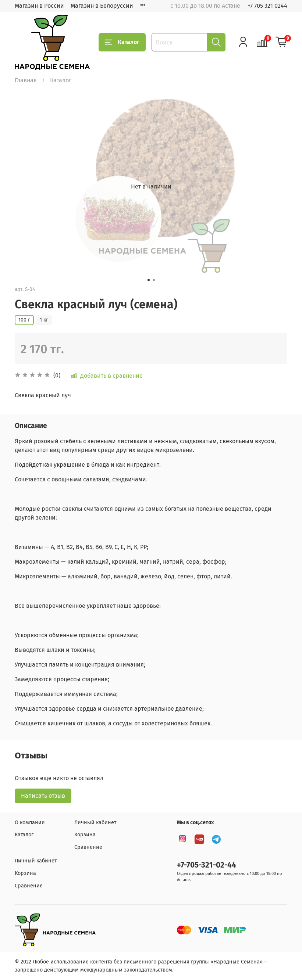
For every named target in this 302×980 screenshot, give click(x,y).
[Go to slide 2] (154, 280)
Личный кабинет (95, 823)
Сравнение (88, 847)
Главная (26, 80)
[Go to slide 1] (149, 280)
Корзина (85, 835)
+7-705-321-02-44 (207, 865)
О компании (30, 823)
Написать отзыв (43, 796)
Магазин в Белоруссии (102, 6)
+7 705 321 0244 (267, 6)
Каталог (122, 42)
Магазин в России (39, 6)
